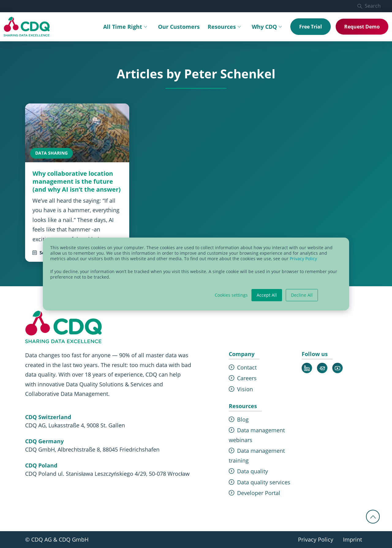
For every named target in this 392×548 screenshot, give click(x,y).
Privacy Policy (303, 259)
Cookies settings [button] (231, 295)
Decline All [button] (302, 295)
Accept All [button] (267, 295)
